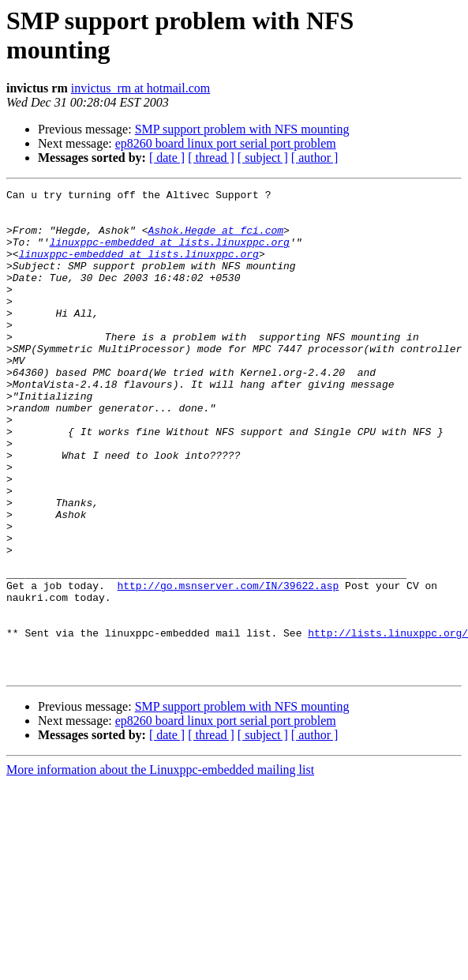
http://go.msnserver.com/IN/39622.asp (228, 666)
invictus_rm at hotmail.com (140, 88)
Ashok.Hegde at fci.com (215, 239)
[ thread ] (211, 158)
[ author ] (315, 158)
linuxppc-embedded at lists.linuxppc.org (170, 253)
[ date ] (167, 158)
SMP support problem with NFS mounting (242, 129)
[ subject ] (263, 158)
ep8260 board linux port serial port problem (226, 143)
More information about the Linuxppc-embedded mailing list (160, 867)
